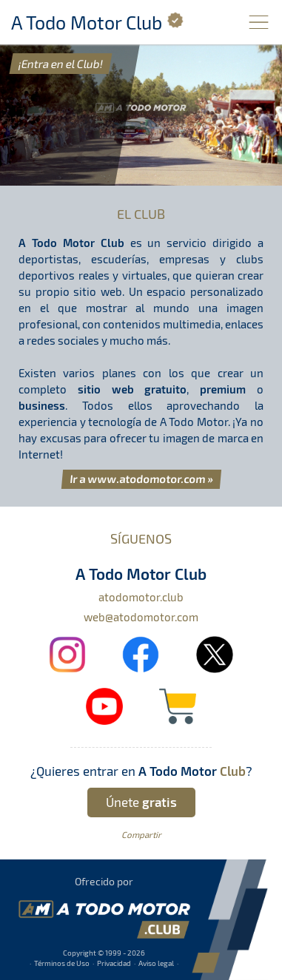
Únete (141, 802)
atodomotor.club (141, 597)
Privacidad (114, 963)
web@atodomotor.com (141, 617)
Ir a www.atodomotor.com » (141, 479)
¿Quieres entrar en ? (141, 771)
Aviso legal (156, 963)
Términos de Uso (62, 963)
